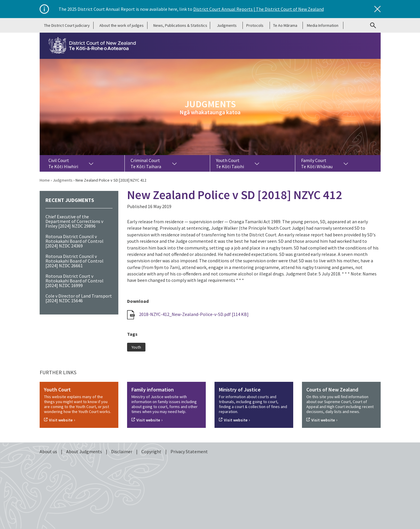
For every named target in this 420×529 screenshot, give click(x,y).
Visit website (61, 420)
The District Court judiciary (67, 25)
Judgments (227, 25)
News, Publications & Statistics (180, 25)
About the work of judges (122, 25)
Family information (153, 390)
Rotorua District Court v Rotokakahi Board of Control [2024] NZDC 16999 (74, 281)
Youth (136, 347)
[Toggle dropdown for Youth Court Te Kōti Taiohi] (257, 163)
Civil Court (63, 163)
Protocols (255, 25)
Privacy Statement (189, 451)
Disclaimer (122, 451)
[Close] (377, 9)
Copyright (152, 451)
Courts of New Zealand (332, 390)
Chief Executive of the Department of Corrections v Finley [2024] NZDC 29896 (74, 221)
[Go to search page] (373, 25)
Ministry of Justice (240, 390)
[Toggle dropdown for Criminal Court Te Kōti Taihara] (174, 163)
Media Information (323, 25)
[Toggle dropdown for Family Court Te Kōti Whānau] (346, 163)
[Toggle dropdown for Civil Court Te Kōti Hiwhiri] (91, 163)
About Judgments (85, 451)
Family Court (317, 163)
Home (45, 180)
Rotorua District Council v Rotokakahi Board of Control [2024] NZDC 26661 (74, 261)
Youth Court (230, 163)
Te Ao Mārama (285, 25)
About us (49, 451)
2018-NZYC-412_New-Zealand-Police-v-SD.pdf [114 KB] (188, 314)
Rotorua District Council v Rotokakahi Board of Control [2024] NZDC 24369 (74, 241)
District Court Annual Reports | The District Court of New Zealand (259, 9)
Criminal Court (146, 163)
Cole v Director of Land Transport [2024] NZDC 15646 (79, 298)
